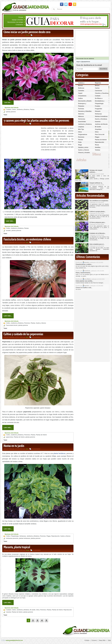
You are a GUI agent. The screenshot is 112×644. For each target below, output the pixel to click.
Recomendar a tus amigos (15, 22)
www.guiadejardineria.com (14, 640)
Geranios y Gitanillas (85, 111)
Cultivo (14, 109)
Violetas (98, 150)
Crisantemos (82, 96)
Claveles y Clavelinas (102, 93)
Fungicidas (99, 109)
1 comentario (36, 124)
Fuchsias (81, 109)
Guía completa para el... (97, 244)
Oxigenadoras (83, 134)
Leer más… (8, 103)
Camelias (81, 91)
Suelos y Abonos (41, 323)
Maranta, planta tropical (17, 547)
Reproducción (55, 536)
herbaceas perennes (12, 538)
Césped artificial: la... (96, 183)
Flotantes (81, 106)
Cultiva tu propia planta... (97, 212)
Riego (80, 145)
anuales (8, 231)
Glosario (98, 111)
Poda (80, 142)
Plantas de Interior (41, 435)
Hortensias (82, 119)
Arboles (81, 80)
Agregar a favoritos (18, 20)
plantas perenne (11, 112)
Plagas (49, 536)
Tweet (5, 115)
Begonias (98, 83)
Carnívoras (99, 91)
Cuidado (9, 109)
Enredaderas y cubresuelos (100, 102)
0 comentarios (37, 35)
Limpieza (81, 127)
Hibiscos (81, 116)
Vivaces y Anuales (84, 153)
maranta (9, 612)
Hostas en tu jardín (14, 446)
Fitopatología (15, 536)
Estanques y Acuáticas (82, 104)
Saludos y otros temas (83, 148)
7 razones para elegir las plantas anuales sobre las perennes (36, 121)
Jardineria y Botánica (23, 109)
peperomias (10, 437)
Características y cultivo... (84, 264)
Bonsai (80, 85)
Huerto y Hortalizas (101, 119)
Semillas (98, 147)
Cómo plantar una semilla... (84, 281)
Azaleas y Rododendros (83, 84)
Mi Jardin (33, 610)
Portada (21, 17)
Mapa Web (102, 640)
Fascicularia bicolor (12, 325)
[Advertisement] (21, 142)
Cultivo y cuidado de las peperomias (23, 334)
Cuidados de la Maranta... (98, 233)
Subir (109, 640)
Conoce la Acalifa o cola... (84, 288)
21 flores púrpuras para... (97, 222)
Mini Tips (81, 129)
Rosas (97, 145)
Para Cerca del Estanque (100, 135)
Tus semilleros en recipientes (99, 201)
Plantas (32, 109)
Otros (38, 610)
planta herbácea (59, 453)
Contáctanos (19, 25)
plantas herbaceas (25, 538)
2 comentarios (36, 449)
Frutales (98, 106)
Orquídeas (98, 129)
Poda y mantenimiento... (83, 273)
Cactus (97, 88)
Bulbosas (81, 88)
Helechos (81, 114)
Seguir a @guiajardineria (83, 62)
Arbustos (98, 80)
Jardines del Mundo (101, 124)
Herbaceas (23, 536)
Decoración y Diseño (85, 101)
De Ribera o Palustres (99, 99)
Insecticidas (82, 122)
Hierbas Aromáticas (101, 116)
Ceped (80, 93)
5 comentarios (36, 337)
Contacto (94, 640)
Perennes (27, 323)
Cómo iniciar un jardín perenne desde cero (27, 32)
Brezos (97, 85)
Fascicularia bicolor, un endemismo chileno (27, 239)
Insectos (98, 122)
